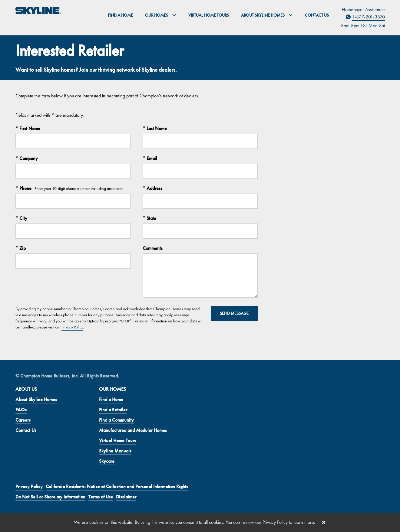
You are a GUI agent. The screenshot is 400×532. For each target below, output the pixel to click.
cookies (96, 522)
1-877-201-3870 (368, 17)
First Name (29, 128)
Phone (25, 188)
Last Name (156, 128)
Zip (22, 248)
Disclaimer (126, 497)
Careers (23, 420)
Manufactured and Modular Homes (133, 430)
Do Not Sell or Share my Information (50, 497)
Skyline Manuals (115, 451)
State (151, 218)
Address (154, 188)
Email (151, 158)
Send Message (234, 313)
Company (28, 158)
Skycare (107, 461)
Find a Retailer (113, 410)
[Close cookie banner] (324, 522)
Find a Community (116, 420)
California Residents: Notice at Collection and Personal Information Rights (117, 486)
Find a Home (120, 15)
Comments (153, 248)
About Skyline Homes (36, 399)
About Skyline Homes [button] (267, 15)
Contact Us (317, 15)
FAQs (21, 410)
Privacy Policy (72, 327)
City (23, 218)
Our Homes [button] (161, 15)
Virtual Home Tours (209, 15)
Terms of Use (101, 497)
